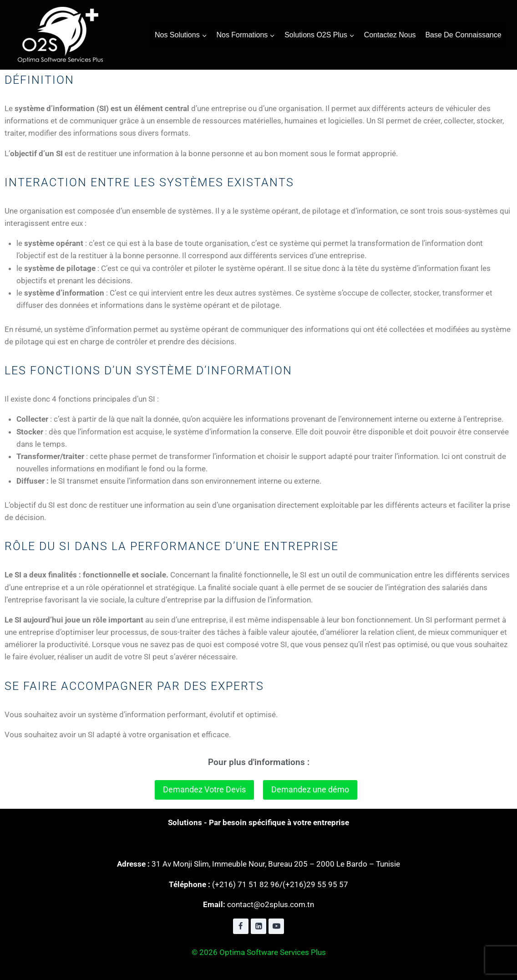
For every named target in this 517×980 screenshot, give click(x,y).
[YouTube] (276, 926)
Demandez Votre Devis (204, 789)
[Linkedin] (258, 926)
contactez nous (390, 35)
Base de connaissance (463, 35)
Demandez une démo (310, 789)
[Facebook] (241, 926)
